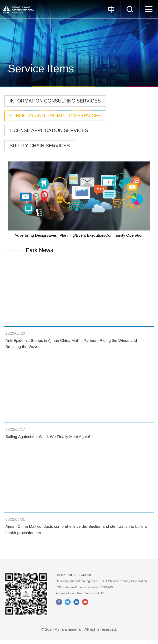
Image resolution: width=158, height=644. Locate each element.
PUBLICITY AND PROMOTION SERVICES (55, 116)
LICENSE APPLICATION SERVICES (49, 130)
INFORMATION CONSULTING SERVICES (55, 101)
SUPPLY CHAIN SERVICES (40, 146)
